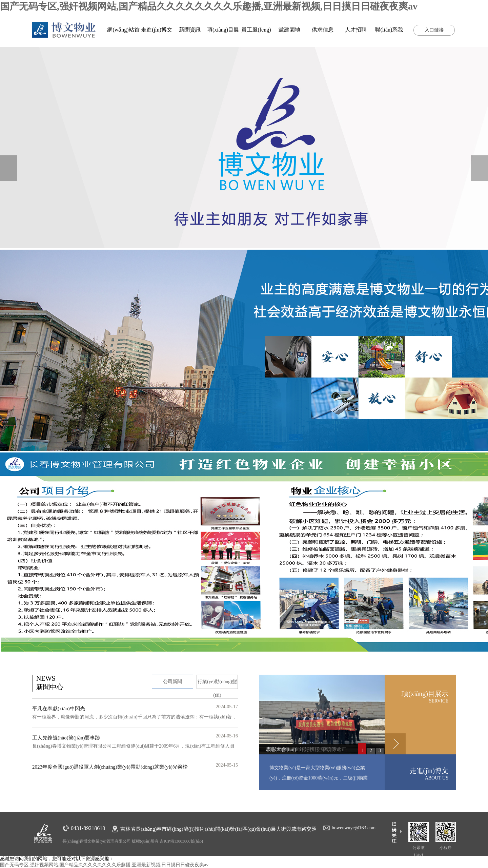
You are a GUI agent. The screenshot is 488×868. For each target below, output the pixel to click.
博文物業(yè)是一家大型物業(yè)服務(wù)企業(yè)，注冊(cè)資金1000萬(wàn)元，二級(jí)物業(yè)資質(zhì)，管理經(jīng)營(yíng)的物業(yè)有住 (321, 778)
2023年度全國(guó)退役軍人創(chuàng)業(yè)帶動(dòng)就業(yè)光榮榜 (110, 767)
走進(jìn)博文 (157, 30)
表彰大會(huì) (281, 749)
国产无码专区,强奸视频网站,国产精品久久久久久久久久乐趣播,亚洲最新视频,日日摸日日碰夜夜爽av (209, 6)
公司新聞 (172, 682)
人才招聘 (356, 30)
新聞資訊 (190, 30)
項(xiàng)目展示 (416, 697)
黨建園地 (289, 30)
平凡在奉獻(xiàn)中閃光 (59, 709)
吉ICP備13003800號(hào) (181, 841)
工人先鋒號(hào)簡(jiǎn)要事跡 (66, 738)
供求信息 (323, 30)
